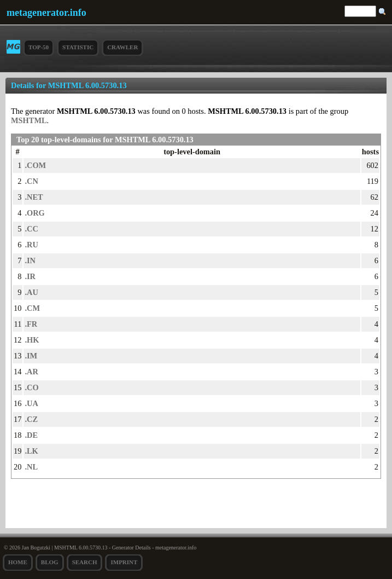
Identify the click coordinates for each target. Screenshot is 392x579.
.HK (32, 340)
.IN (30, 260)
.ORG (34, 213)
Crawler (122, 47)
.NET (34, 197)
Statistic (78, 47)
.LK (31, 451)
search (85, 562)
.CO (31, 387)
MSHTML (29, 120)
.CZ (31, 419)
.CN (31, 181)
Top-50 (39, 47)
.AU (31, 292)
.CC (31, 229)
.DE (31, 435)
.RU (31, 245)
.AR (31, 372)
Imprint (124, 562)
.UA (31, 403)
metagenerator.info (46, 13)
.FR (31, 324)
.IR (30, 276)
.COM (35, 165)
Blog (50, 562)
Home (18, 562)
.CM (32, 308)
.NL (31, 467)
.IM (31, 356)
